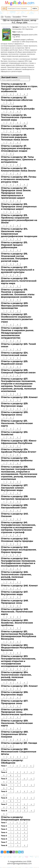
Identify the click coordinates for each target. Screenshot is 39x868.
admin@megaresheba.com (19, 864)
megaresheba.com (18, 861)
